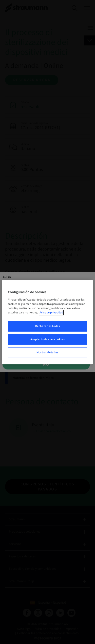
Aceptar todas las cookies (48, 339)
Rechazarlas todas (48, 326)
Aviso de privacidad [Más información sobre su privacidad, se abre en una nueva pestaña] (51, 313)
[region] (47, 322)
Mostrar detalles (48, 352)
